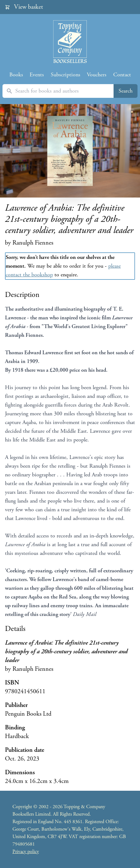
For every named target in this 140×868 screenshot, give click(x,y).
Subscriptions (65, 75)
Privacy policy (26, 852)
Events (37, 75)
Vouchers (97, 75)
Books (16, 75)
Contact (122, 75)
